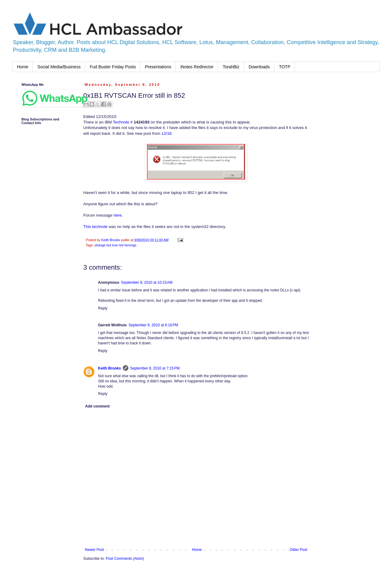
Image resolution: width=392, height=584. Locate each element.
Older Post (298, 550)
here (118, 215)
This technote (95, 227)
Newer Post (94, 550)
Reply (103, 308)
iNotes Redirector (197, 67)
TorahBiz (231, 67)
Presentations (158, 67)
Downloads (259, 67)
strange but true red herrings (115, 245)
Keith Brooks (109, 368)
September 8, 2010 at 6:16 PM (153, 325)
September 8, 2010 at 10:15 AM (147, 283)
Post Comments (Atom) (125, 559)
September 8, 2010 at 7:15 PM (155, 368)
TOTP (285, 67)
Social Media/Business (59, 67)
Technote (121, 122)
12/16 (166, 133)
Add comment (97, 406)
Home (23, 67)
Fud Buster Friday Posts (113, 67)
